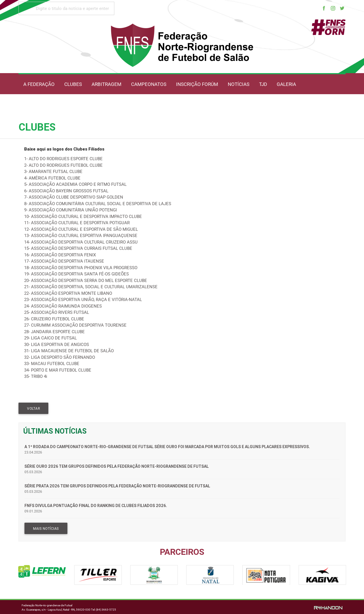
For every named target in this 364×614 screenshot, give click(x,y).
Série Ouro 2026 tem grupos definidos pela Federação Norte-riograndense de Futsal (117, 466)
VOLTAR (33, 409)
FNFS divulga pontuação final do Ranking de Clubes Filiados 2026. (96, 506)
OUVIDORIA (91, 104)
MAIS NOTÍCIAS (46, 529)
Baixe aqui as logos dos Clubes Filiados (64, 149)
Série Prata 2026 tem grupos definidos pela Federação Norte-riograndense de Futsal (117, 486)
